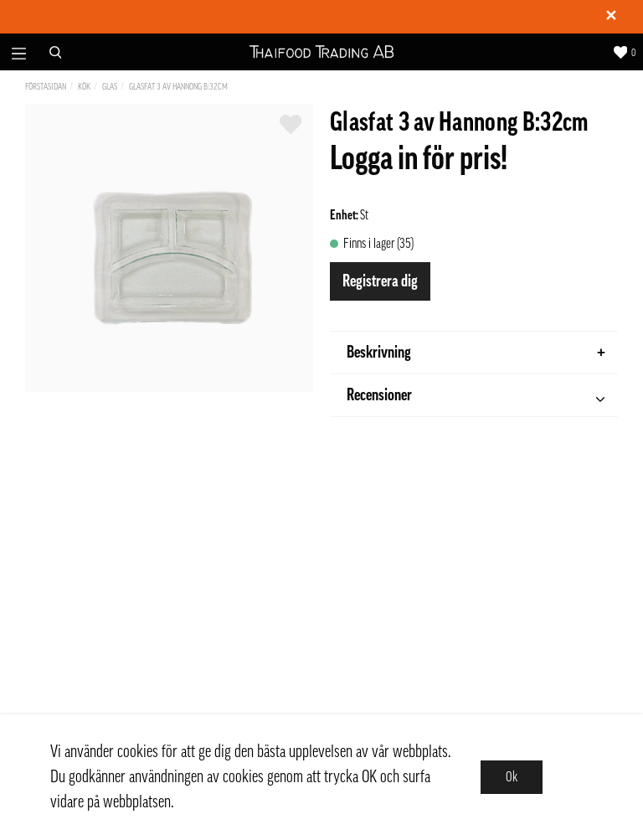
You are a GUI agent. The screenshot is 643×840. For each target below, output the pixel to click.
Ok (512, 777)
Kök (84, 87)
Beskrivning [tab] (476, 353)
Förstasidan (46, 87)
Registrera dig (380, 281)
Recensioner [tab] (476, 397)
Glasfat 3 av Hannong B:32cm (178, 87)
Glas (110, 87)
